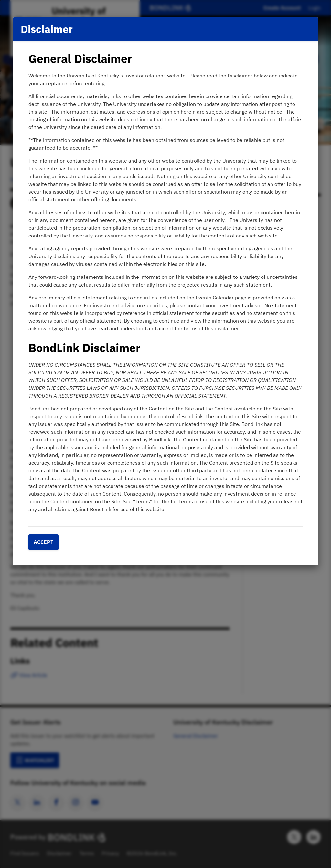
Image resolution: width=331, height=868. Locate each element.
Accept (43, 542)
